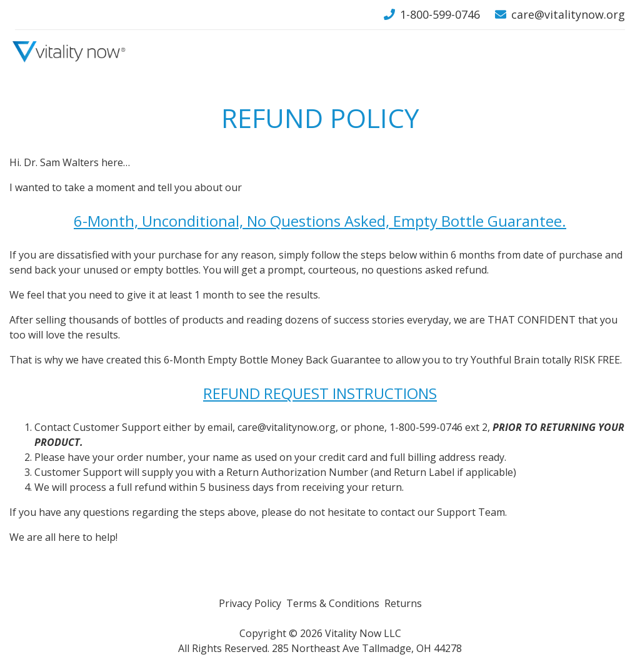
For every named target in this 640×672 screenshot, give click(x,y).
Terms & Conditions (333, 603)
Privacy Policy (250, 603)
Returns (403, 603)
